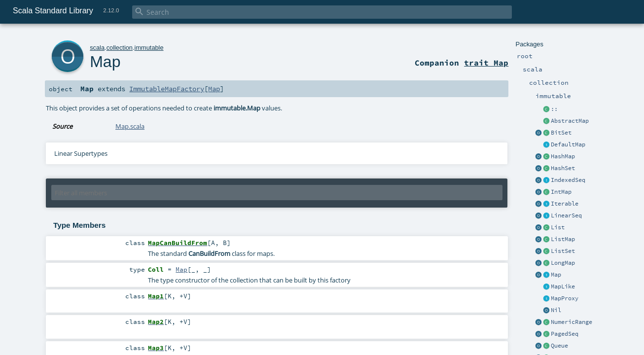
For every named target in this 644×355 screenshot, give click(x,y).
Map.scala (130, 126)
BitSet (561, 133)
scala (97, 48)
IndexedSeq (568, 180)
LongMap (563, 263)
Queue (559, 346)
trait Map (486, 63)
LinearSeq (566, 215)
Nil (556, 310)
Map (556, 275)
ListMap (563, 239)
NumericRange (572, 322)
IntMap (561, 192)
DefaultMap (568, 144)
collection (120, 48)
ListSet (563, 251)
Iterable (565, 204)
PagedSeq (565, 334)
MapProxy (565, 298)
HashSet (563, 168)
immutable (149, 48)
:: (554, 109)
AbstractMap (570, 121)
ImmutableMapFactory (167, 89)
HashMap (563, 156)
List (558, 227)
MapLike (563, 286)
